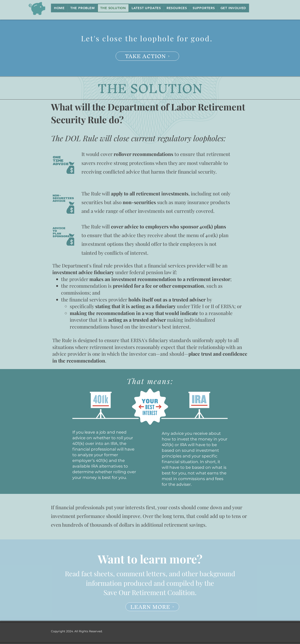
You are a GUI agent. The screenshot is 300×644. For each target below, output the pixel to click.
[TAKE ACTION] (147, 56)
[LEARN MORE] (152, 607)
